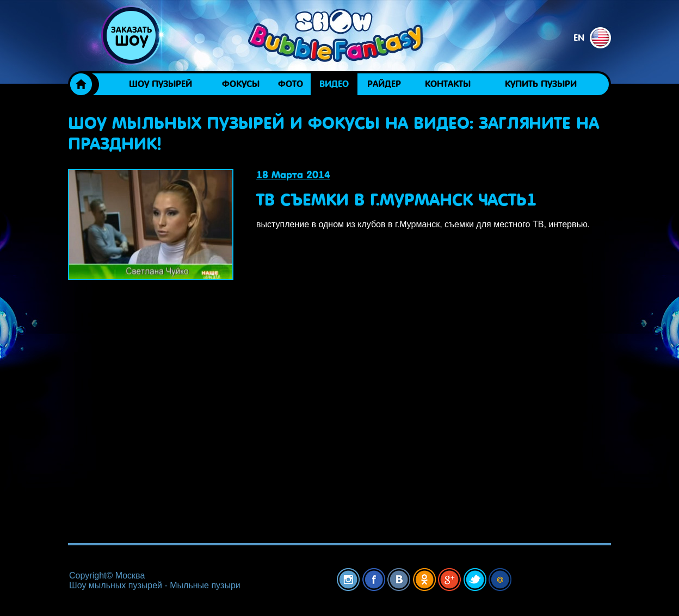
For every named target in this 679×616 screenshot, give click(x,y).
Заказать (131, 37)
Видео (334, 84)
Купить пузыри (541, 84)
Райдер (384, 84)
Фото (291, 84)
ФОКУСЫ (241, 84)
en (592, 38)
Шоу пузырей (161, 84)
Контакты (448, 84)
